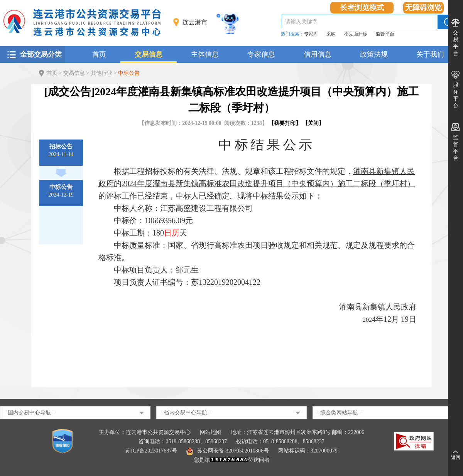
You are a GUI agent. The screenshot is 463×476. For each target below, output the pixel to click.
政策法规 (374, 54)
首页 (99, 54)
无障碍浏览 (423, 8)
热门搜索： (292, 34)
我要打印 (285, 123)
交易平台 (456, 43)
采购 (331, 34)
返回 (456, 457)
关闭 (313, 123)
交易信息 (149, 54)
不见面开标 (356, 34)
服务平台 (456, 95)
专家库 (311, 34)
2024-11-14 (61, 150)
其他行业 (101, 73)
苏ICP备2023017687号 (151, 451)
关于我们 (430, 54)
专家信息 (261, 54)
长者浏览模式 (362, 8)
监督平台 (385, 34)
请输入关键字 (301, 22)
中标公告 (129, 73)
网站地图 (211, 432)
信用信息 (318, 54)
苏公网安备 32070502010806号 (228, 451)
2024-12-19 (61, 191)
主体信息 (205, 54)
